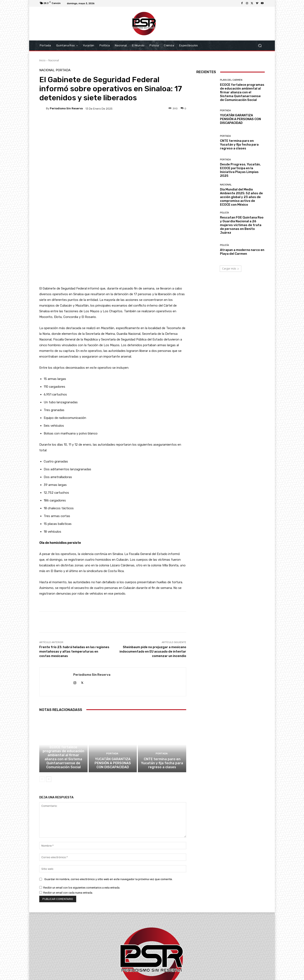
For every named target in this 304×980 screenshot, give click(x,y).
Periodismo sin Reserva (66, 108)
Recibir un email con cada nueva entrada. (68, 831)
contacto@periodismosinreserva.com (161, 956)
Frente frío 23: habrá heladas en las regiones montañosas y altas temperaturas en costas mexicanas (74, 587)
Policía (224, 213)
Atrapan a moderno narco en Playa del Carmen (242, 252)
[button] (260, 46)
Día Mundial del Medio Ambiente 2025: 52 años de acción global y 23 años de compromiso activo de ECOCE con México (241, 197)
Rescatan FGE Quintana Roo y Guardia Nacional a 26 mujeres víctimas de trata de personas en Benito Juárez (242, 225)
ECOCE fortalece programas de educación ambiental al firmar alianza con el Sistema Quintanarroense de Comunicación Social (63, 696)
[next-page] (49, 717)
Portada (63, 70)
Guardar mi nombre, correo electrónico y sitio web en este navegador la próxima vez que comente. (109, 817)
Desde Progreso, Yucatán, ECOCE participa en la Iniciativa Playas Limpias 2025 (240, 170)
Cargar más (231, 269)
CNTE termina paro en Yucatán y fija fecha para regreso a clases (162, 701)
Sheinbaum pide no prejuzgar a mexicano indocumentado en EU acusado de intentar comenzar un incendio (153, 587)
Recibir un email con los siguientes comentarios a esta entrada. (82, 826)
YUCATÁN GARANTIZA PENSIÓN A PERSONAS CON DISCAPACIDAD (113, 701)
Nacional (54, 60)
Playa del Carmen (63, 681)
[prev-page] (42, 717)
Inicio (42, 60)
